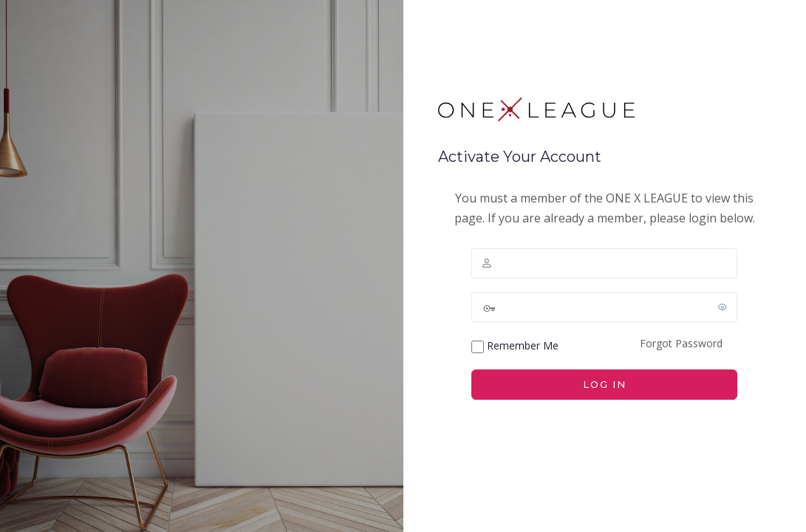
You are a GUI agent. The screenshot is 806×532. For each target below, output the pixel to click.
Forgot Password (681, 343)
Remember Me (515, 346)
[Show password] (723, 307)
